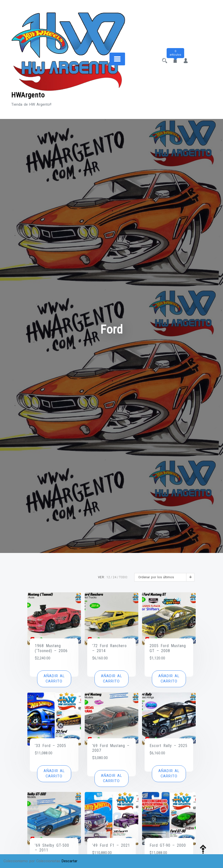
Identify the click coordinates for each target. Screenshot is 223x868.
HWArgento (28, 95)
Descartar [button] (70, 861)
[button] (54, 679)
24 (115, 577)
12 (108, 577)
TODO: (124, 577)
